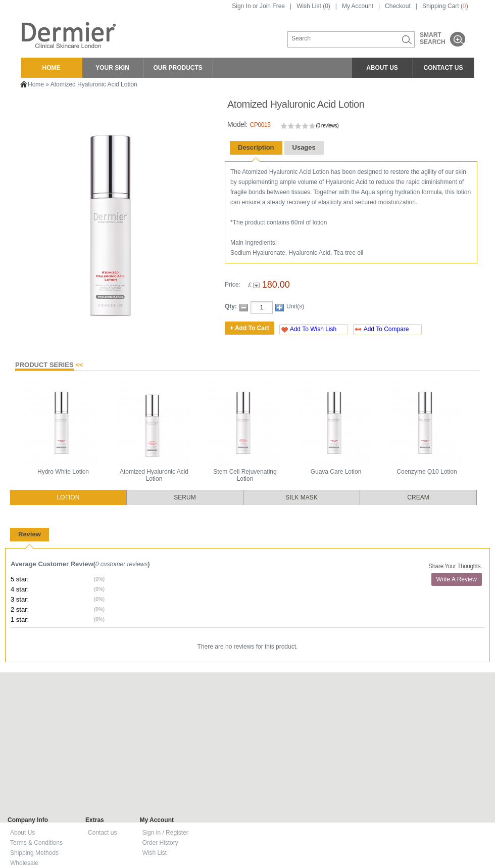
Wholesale (24, 863)
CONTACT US (443, 68)
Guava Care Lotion (336, 472)
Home (36, 84)
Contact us (102, 833)
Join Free (272, 6)
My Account (358, 6)
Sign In (241, 6)
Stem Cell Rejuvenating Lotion (245, 475)
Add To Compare (386, 329)
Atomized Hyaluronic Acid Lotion (94, 84)
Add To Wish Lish (313, 329)
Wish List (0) (313, 6)
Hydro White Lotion (63, 472)
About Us (22, 833)
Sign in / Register (165, 833)
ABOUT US (382, 68)
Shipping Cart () (445, 6)
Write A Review (457, 579)
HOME (52, 68)
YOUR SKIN (112, 68)
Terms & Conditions (36, 843)
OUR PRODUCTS (178, 68)
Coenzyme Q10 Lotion (427, 472)
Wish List (154, 853)
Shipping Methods (34, 853)
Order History (160, 843)
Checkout (398, 6)
